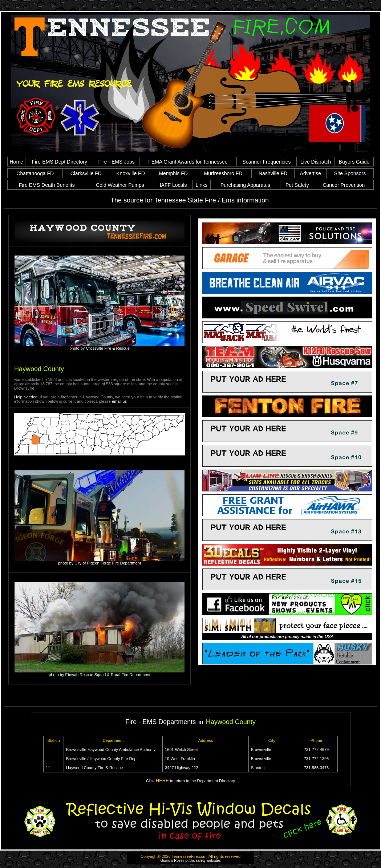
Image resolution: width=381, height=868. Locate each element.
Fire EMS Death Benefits (47, 185)
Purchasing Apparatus (245, 185)
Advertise (311, 173)
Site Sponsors (350, 173)
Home (17, 162)
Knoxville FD (131, 173)
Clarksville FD (86, 173)
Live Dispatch (316, 162)
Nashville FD (273, 173)
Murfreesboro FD (223, 173)
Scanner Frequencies (266, 162)
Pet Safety (297, 185)
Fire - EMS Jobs (116, 162)
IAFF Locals (173, 185)
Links (201, 185)
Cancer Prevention (344, 185)
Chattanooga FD (35, 173)
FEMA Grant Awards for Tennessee (188, 162)
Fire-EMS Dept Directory (60, 162)
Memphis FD (173, 173)
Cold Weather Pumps (120, 185)
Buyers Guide (354, 162)
